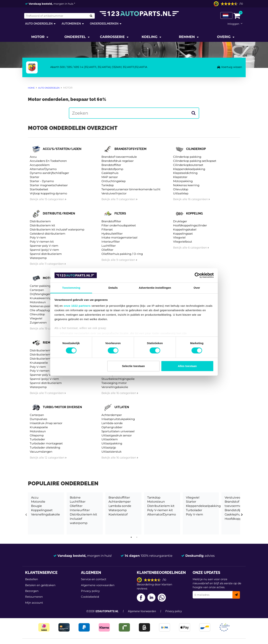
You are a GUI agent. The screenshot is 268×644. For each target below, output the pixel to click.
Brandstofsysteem (130, 149)
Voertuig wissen (232, 67)
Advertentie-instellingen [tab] (155, 288)
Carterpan (37, 290)
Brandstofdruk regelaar (118, 161)
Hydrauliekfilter (112, 234)
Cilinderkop (196, 149)
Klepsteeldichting (185, 173)
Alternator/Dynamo (43, 169)
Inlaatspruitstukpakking (118, 419)
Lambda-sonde (112, 423)
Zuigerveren (38, 322)
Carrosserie (113, 37)
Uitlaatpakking (112, 443)
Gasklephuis (110, 173)
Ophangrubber (112, 427)
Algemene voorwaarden (98, 585)
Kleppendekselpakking (189, 169)
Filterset (107, 229)
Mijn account (34, 603)
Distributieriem (40, 221)
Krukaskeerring (40, 298)
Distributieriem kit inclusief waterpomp (57, 229)
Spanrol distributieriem (46, 254)
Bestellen (32, 579)
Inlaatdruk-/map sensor (46, 423)
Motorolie (38, 502)
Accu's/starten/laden (62, 149)
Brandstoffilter (111, 165)
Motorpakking (183, 181)
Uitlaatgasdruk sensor (117, 435)
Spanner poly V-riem (44, 246)
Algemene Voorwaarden (142, 611)
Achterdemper (112, 415)
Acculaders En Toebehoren (48, 161)
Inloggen (233, 24)
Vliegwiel (179, 237)
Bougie (36, 506)
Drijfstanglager (40, 294)
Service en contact (94, 579)
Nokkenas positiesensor (46, 306)
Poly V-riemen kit (42, 242)
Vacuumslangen (41, 452)
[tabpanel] (46, 514)
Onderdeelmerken (104, 24)
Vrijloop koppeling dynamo (48, 193)
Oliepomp (37, 435)
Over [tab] (197, 288)
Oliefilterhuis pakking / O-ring (122, 254)
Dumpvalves (38, 419)
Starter (35, 177)
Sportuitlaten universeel (118, 431)
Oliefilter (107, 250)
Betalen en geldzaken (40, 585)
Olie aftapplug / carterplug (48, 310)
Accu (33, 157)
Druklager (180, 221)
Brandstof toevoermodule (119, 157)
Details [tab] (113, 288)
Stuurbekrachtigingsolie (118, 379)
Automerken (71, 24)
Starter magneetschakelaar (49, 185)
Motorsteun (38, 302)
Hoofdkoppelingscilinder (190, 225)
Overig (224, 37)
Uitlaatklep (181, 193)
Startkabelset (39, 189)
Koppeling (194, 213)
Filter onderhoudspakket (119, 225)
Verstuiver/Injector (114, 193)
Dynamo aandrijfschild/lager (49, 173)
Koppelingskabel (185, 229)
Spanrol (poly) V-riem (44, 250)
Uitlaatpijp (109, 447)
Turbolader (37, 439)
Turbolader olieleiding (45, 447)
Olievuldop (181, 189)
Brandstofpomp (112, 169)
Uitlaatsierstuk (111, 452)
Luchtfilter (109, 246)
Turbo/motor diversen (62, 407)
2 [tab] (137, 537)
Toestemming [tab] (71, 288)
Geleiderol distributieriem (48, 234)
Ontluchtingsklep (114, 181)
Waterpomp (38, 258)
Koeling (150, 37)
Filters (120, 213)
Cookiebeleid (90, 597)
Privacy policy (90, 591)
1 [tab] (131, 537)
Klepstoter (180, 177)
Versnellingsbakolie (115, 387)
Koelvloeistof (118, 514)
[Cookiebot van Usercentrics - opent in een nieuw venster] (197, 275)
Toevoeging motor (114, 383)
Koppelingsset (183, 234)
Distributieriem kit (42, 225)
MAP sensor (110, 177)
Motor (38, 37)
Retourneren (34, 597)
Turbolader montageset (46, 443)
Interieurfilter (111, 242)
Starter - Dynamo (42, 181)
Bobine (75, 498)
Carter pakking (40, 286)
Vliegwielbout (183, 242)
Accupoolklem (40, 165)
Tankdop (108, 185)
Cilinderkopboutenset (188, 165)
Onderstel (76, 37)
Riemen (49, 343)
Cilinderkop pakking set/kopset (195, 161)
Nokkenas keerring (186, 185)
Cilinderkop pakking (187, 157)
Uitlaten (122, 407)
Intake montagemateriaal (119, 237)
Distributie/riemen (59, 213)
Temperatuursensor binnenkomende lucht (131, 189)
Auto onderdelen (39, 24)
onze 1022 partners (77, 306)
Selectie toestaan (134, 366)
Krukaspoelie (39, 363)
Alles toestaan (187, 366)
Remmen (187, 37)
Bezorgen (32, 591)
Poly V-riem (38, 237)
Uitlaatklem (110, 439)
